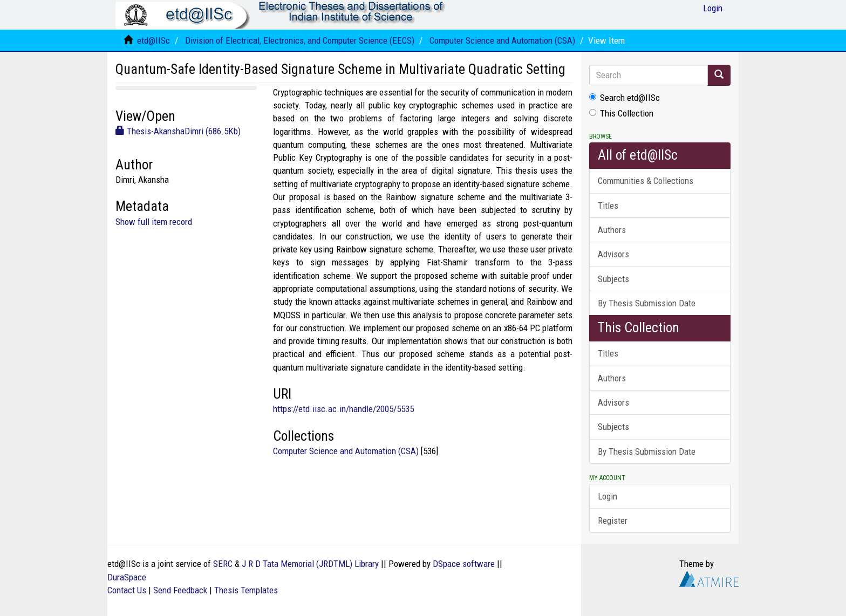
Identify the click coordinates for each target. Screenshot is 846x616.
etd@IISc (153, 40)
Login (608, 496)
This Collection (621, 113)
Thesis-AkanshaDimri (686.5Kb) (178, 131)
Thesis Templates (246, 590)
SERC (223, 564)
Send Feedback (180, 590)
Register (613, 521)
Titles (608, 206)
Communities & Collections (646, 181)
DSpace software (464, 564)
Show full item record (154, 222)
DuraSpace (127, 577)
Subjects (613, 279)
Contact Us (127, 590)
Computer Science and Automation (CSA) (502, 40)
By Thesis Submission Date (647, 303)
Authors (612, 230)
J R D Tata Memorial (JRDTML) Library (310, 564)
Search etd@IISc (625, 98)
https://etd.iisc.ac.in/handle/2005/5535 (343, 409)
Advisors (613, 254)
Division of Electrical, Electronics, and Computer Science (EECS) (300, 40)
